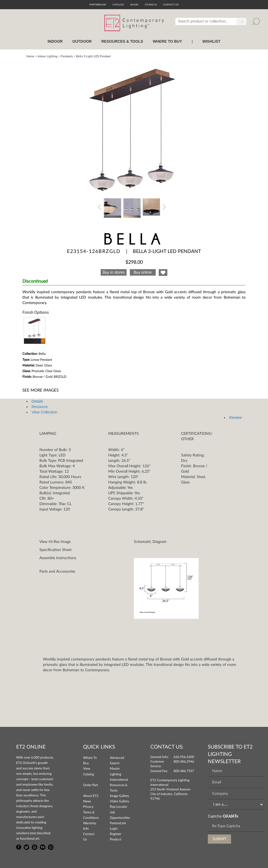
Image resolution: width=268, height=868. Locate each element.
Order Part (91, 785)
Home (30, 56)
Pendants (67, 56)
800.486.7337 (184, 771)
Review (235, 418)
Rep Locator (118, 807)
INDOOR (55, 41)
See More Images (40, 390)
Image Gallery (119, 796)
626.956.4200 (184, 757)
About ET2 (91, 796)
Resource (40, 407)
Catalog (118, 5)
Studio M (151, 5)
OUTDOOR (82, 41)
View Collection (44, 412)
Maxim (134, 5)
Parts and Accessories (57, 572)
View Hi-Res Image (55, 542)
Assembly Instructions (58, 558)
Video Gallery (119, 801)
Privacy (88, 807)
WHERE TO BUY (167, 41)
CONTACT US (171, 5)
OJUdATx (230, 816)
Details (37, 401)
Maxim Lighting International (119, 774)
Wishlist (211, 41)
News (87, 801)
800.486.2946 (184, 762)
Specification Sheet (55, 550)
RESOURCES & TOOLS (122, 41)
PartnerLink (98, 5)
